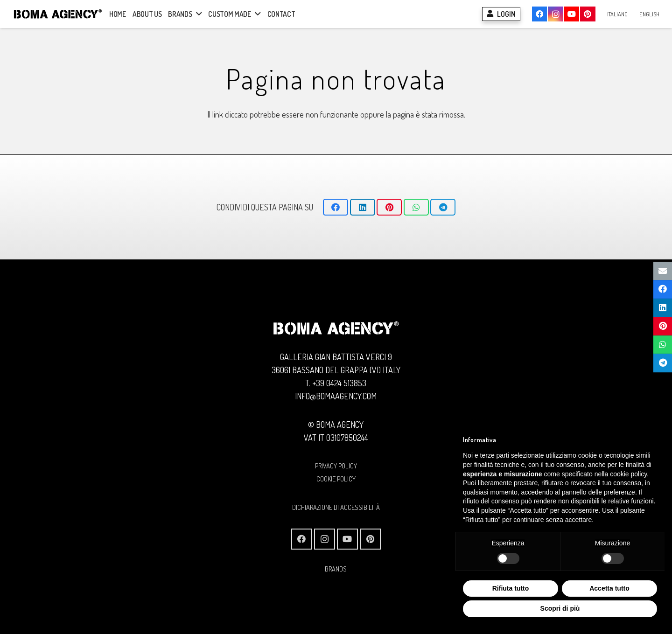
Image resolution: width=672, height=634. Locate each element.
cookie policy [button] (628, 474)
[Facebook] (539, 14)
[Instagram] (555, 14)
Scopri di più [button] (560, 608)
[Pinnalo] (389, 207)
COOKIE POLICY (336, 479)
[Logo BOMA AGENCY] (58, 14)
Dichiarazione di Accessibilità (336, 507)
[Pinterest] (588, 14)
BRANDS (336, 569)
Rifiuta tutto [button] (511, 588)
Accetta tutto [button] (609, 588)
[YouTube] (572, 14)
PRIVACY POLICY (336, 466)
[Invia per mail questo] (663, 271)
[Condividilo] (336, 207)
